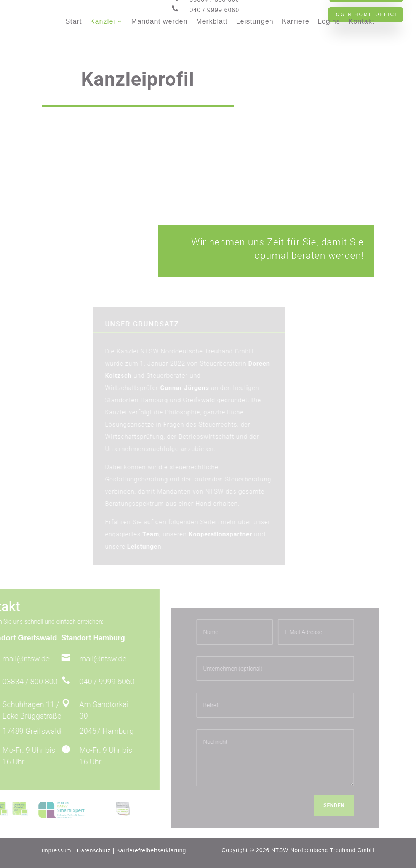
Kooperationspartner (235, 534)
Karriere (296, 21)
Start (73, 21)
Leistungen (255, 21)
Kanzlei (102, 21)
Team (165, 534)
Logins (329, 21)
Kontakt (362, 21)
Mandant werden (159, 21)
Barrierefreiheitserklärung (151, 850)
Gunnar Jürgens (199, 388)
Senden (302, 805)
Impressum (56, 850)
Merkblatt (212, 21)
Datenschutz (94, 850)
